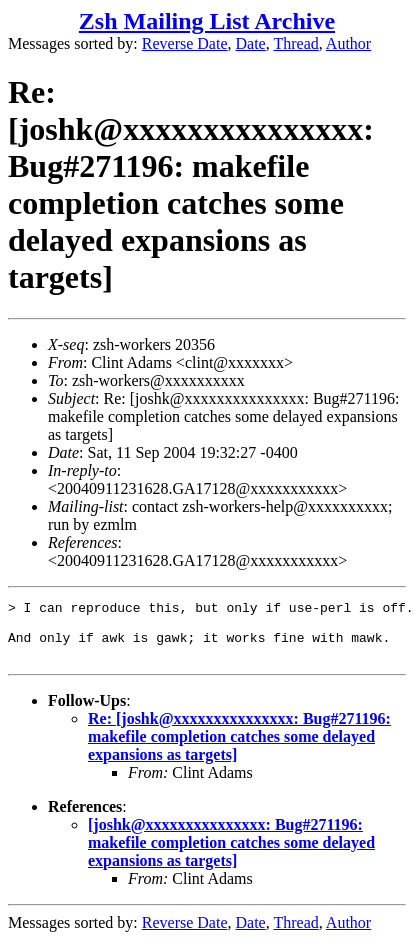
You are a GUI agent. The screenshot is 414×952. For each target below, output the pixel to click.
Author (348, 43)
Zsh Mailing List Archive (207, 21)
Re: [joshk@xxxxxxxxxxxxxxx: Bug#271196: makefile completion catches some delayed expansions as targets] (239, 748)
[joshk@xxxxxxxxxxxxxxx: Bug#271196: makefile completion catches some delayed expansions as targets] (231, 854)
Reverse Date (185, 43)
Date (251, 43)
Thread (295, 43)
